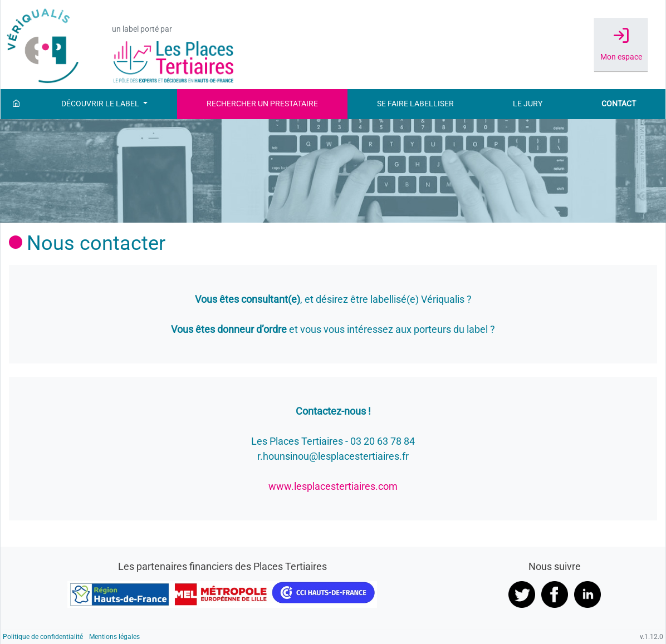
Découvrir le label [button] (101, 104)
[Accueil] (16, 104)
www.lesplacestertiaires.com (333, 486)
